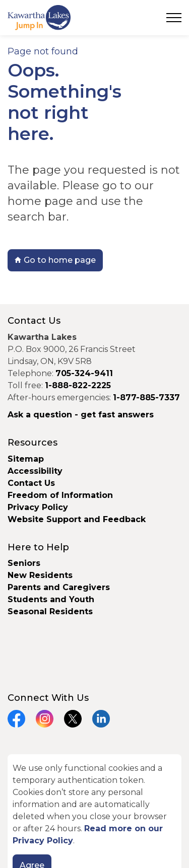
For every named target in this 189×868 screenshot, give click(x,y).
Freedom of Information (60, 495)
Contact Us (31, 483)
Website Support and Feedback (77, 519)
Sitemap (26, 459)
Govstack (61, 790)
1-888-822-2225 (78, 385)
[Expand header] (174, 18)
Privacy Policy (38, 507)
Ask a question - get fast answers (81, 415)
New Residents (40, 575)
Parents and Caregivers (59, 587)
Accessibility (35, 471)
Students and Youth (51, 599)
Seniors (24, 563)
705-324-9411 (84, 373)
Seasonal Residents (51, 611)
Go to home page (55, 260)
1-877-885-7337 (146, 397)
